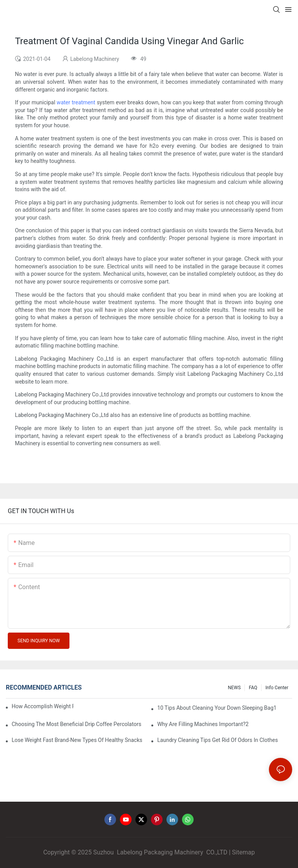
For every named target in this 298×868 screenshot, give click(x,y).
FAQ (253, 688)
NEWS (234, 688)
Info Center (277, 688)
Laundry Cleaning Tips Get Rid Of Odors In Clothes (217, 740)
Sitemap (243, 852)
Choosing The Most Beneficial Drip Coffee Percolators (76, 724)
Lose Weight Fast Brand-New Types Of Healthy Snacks (77, 740)
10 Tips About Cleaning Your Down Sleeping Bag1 (217, 708)
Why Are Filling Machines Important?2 (203, 724)
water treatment (76, 102)
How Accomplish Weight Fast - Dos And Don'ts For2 (42, 706)
